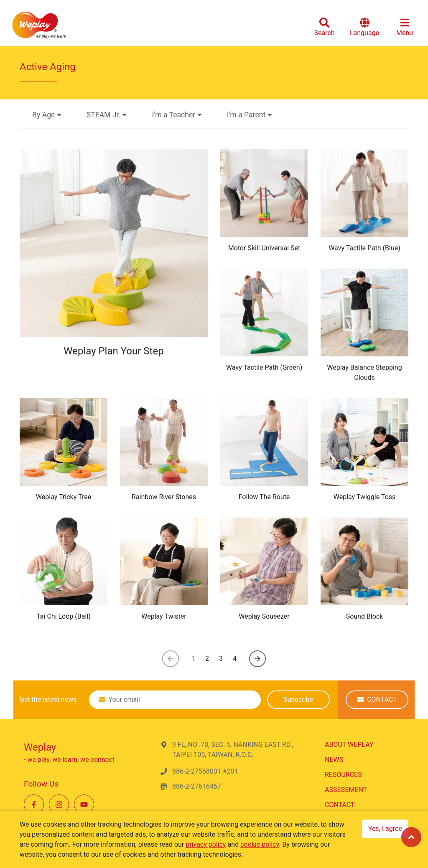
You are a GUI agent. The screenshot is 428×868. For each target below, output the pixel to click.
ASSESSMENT (346, 790)
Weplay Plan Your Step (113, 355)
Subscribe (298, 699)
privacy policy (206, 844)
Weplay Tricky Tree (64, 497)
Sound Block (365, 616)
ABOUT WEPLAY (349, 745)
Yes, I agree (385, 829)
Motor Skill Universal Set (264, 250)
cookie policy (260, 844)
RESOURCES (343, 775)
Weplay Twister (164, 616)
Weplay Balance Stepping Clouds (364, 375)
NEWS (334, 760)
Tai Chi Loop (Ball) (64, 616)
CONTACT (377, 699)
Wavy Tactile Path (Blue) (364, 250)
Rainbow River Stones (164, 497)
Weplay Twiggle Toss (365, 497)
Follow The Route (264, 497)
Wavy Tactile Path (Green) (264, 370)
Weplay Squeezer (264, 616)
